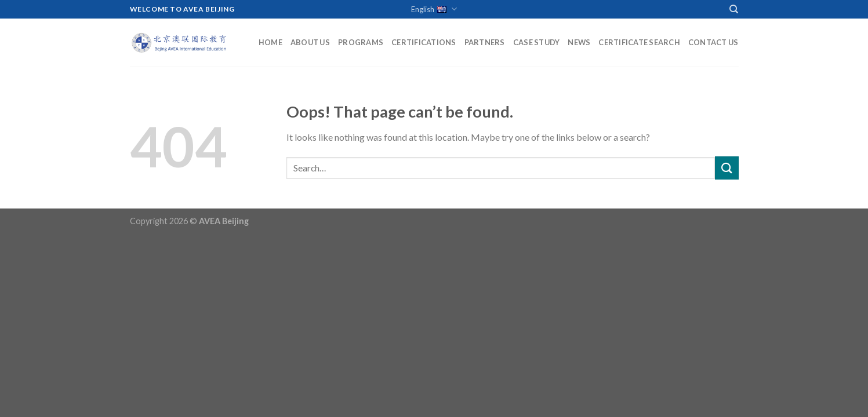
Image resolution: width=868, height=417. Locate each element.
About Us (310, 42)
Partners (485, 42)
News (579, 42)
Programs (361, 42)
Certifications (424, 42)
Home (270, 42)
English (434, 10)
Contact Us (713, 42)
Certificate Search (639, 42)
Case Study (537, 42)
